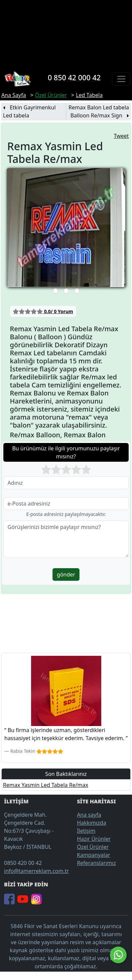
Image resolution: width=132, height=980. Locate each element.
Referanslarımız (96, 863)
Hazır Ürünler (94, 839)
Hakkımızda (91, 823)
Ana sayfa (89, 815)
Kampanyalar (93, 855)
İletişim (86, 831)
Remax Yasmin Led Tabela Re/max (46, 785)
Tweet (121, 136)
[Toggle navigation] (121, 79)
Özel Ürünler (93, 847)
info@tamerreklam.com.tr (36, 871)
